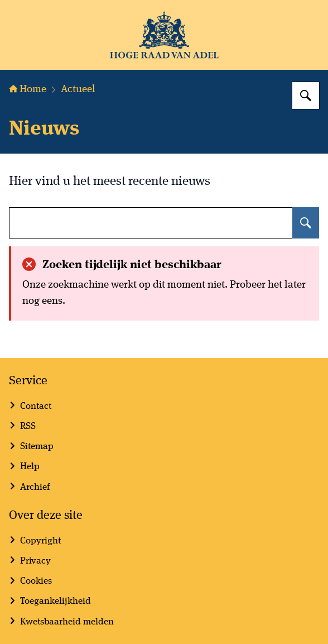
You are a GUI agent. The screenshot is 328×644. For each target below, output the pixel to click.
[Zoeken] (306, 96)
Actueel (78, 89)
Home (28, 89)
